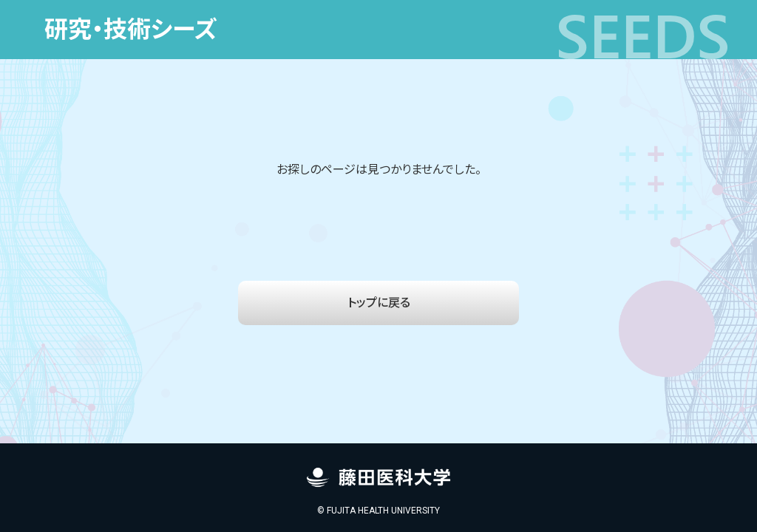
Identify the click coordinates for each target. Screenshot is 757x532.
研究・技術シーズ (131, 30)
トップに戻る (379, 303)
